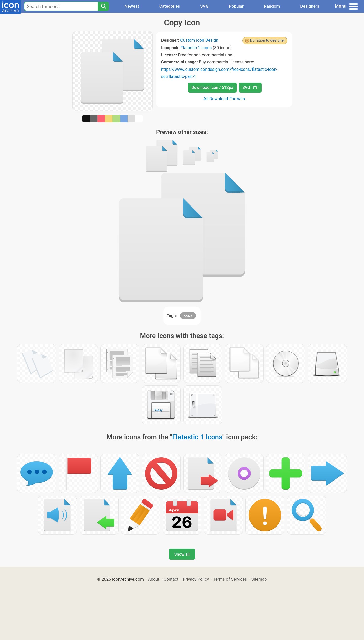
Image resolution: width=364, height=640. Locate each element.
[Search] (103, 6)
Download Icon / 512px (212, 88)
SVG (204, 6)
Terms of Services (230, 579)
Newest (132, 6)
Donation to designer (267, 40)
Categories (170, 6)
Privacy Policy (196, 579)
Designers (310, 6)
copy (188, 315)
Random (272, 6)
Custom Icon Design (199, 40)
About (154, 579)
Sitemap (259, 579)
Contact (171, 579)
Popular (236, 6)
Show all (182, 554)
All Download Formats (224, 99)
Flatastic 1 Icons (196, 48)
